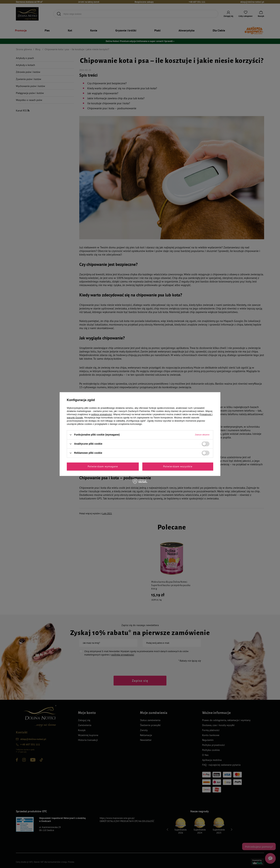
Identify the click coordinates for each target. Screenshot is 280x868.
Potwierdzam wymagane (103, 466)
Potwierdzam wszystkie (178, 466)
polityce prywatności (102, 414)
